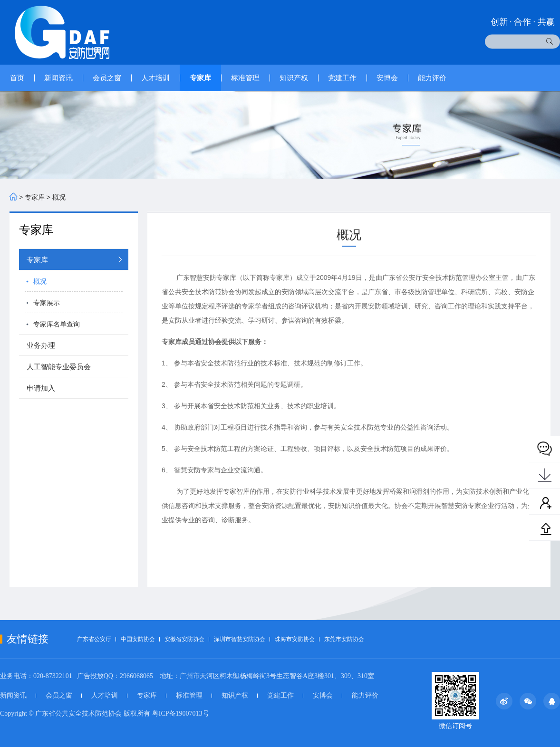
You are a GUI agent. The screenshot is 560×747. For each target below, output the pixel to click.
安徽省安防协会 (184, 639)
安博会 (387, 78)
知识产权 (294, 78)
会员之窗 (107, 78)
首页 (17, 78)
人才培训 (155, 78)
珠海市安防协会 (295, 639)
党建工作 (342, 78)
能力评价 (432, 78)
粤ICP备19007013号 (181, 713)
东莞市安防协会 (344, 639)
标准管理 (245, 78)
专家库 (200, 78)
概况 (59, 197)
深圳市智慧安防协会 (240, 639)
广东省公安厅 (94, 639)
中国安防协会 (138, 639)
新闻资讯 (58, 78)
